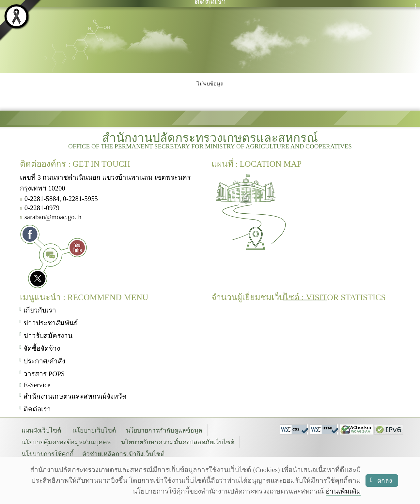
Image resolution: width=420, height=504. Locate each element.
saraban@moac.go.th (53, 216)
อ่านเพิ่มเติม (343, 491)
